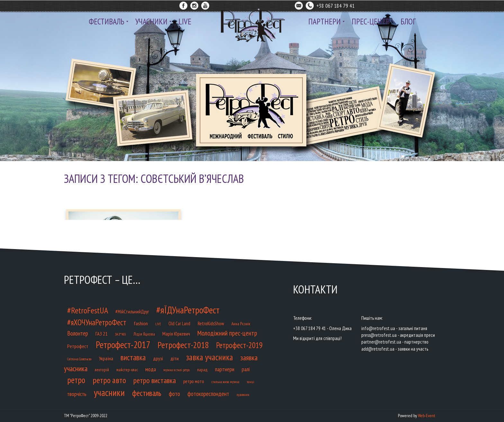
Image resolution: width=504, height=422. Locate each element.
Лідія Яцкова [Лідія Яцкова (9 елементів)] (144, 334)
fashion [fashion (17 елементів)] (141, 323)
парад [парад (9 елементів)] (202, 370)
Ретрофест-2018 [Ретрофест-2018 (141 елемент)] (183, 345)
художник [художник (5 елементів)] (243, 395)
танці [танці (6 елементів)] (251, 382)
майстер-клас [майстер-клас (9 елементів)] (127, 370)
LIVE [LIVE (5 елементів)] (158, 324)
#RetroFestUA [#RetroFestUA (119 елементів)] (88, 310)
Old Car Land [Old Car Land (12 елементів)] (179, 323)
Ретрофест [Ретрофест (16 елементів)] (78, 346)
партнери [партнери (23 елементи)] (225, 369)
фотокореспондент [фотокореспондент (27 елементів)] (208, 394)
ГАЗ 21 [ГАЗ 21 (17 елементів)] (101, 333)
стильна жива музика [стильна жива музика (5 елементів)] (225, 382)
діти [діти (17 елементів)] (175, 358)
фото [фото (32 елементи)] (174, 394)
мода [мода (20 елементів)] (151, 369)
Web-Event (427, 416)
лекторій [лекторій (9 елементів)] (102, 370)
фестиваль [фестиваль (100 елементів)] (147, 393)
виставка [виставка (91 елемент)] (133, 357)
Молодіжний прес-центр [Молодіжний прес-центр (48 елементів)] (227, 333)
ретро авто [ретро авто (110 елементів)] (109, 380)
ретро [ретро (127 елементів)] (76, 380)
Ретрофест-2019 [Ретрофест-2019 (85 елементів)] (239, 345)
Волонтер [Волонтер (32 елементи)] (78, 333)
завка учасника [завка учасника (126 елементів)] (210, 357)
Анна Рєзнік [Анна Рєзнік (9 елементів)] (241, 324)
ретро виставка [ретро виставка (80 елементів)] (155, 380)
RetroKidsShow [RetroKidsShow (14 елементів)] (211, 323)
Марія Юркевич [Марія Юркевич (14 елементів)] (176, 334)
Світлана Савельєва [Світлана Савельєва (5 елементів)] (79, 359)
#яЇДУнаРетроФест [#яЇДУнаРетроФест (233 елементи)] (188, 310)
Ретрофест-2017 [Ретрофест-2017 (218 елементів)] (123, 345)
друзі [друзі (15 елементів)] (158, 358)
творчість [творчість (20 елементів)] (77, 394)
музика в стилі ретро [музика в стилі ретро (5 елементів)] (176, 370)
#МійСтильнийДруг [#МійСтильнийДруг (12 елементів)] (132, 312)
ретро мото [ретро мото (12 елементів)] (194, 381)
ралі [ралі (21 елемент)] (246, 369)
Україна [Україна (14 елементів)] (106, 358)
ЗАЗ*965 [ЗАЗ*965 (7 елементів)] (120, 334)
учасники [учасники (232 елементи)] (109, 392)
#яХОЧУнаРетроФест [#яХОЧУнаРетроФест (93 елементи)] (97, 322)
